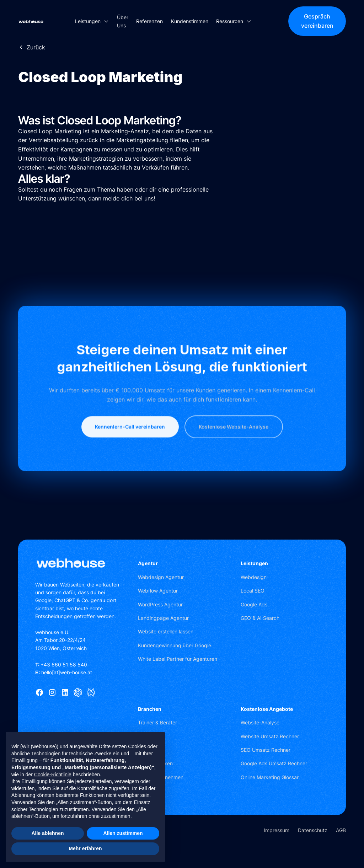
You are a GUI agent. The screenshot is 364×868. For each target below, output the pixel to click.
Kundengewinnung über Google (175, 645)
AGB (341, 830)
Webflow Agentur (158, 591)
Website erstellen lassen (166, 631)
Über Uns (123, 21)
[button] (92, 21)
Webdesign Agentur (161, 577)
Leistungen (254, 563)
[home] (31, 21)
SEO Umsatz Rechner (266, 750)
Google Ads (254, 604)
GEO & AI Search (260, 618)
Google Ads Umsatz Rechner (274, 763)
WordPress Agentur (160, 604)
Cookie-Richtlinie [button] (53, 775)
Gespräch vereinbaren (317, 21)
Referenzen (149, 21)
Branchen (150, 709)
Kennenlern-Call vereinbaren (130, 452)
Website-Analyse (260, 722)
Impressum (277, 830)
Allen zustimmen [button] (123, 833)
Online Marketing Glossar (270, 777)
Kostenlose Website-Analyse (234, 452)
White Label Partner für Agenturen (178, 659)
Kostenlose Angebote (267, 709)
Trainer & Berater (157, 722)
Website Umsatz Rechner (270, 736)
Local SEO (253, 591)
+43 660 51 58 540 (61, 665)
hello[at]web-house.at (64, 672)
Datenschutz (313, 830)
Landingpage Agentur (163, 618)
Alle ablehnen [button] (47, 833)
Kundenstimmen (190, 21)
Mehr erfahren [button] (85, 848)
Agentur (148, 563)
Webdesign (254, 577)
